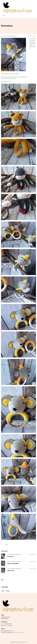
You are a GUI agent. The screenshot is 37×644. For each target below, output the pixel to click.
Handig (8, 591)
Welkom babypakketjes (13, 564)
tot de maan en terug (19, 632)
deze (7, 625)
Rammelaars (10, 556)
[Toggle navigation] (4, 15)
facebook (11, 631)
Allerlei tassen (11, 571)
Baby (3, 591)
